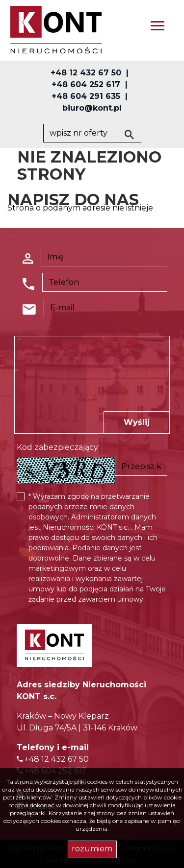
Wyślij (137, 422)
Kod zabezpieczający (57, 447)
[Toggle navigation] (158, 27)
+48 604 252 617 (86, 84)
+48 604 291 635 (86, 96)
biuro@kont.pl (92, 108)
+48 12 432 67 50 (86, 73)
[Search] (92, 133)
